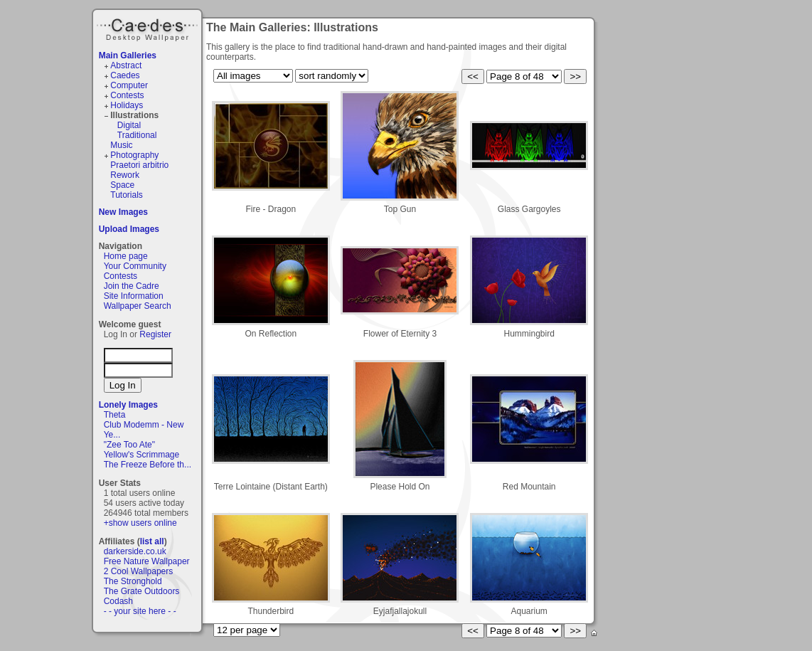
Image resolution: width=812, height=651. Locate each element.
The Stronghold (133, 581)
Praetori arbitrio (139, 165)
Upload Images (129, 229)
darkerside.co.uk (135, 551)
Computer (129, 85)
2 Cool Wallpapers (139, 571)
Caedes (149, 28)
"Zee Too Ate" (129, 445)
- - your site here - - (140, 611)
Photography (134, 155)
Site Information (134, 296)
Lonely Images (128, 405)
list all (152, 541)
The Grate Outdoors (142, 591)
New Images (123, 212)
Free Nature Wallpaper (147, 561)
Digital (129, 125)
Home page (126, 256)
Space (122, 185)
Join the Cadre (132, 286)
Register (155, 334)
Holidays (127, 105)
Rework (125, 175)
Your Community (135, 266)
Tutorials (127, 195)
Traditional (137, 135)
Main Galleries (128, 55)
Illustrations (134, 115)
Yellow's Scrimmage (142, 455)
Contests (127, 95)
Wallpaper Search (138, 306)
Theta (115, 415)
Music (121, 145)
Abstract (126, 65)
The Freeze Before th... (148, 465)
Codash (118, 601)
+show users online (140, 523)
